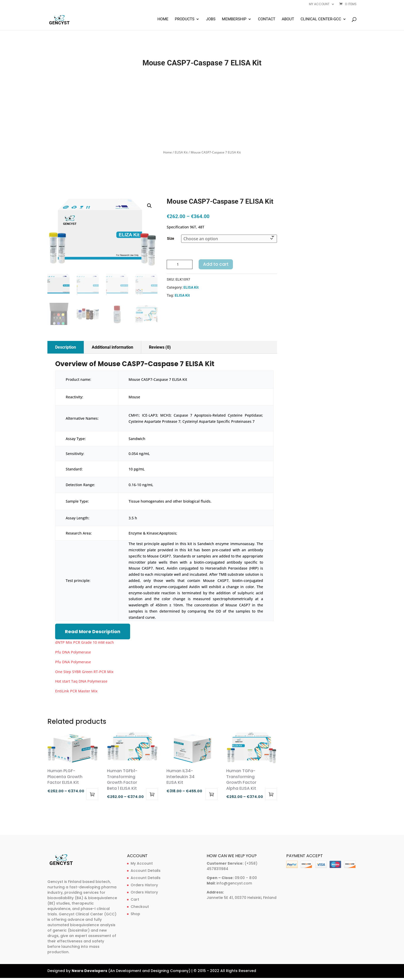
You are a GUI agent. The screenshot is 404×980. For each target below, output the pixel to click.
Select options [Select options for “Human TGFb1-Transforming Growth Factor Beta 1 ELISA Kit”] (152, 794)
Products (185, 19)
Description (66, 347)
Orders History (144, 885)
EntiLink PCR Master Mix (76, 691)
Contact (267, 19)
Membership (234, 19)
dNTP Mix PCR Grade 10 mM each (85, 642)
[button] (149, 206)
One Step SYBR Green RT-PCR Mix (84, 672)
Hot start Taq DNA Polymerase (81, 681)
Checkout (140, 907)
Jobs (211, 19)
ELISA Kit (181, 152)
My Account (142, 863)
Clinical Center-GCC (321, 19)
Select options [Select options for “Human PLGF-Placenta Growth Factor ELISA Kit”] (92, 794)
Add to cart (216, 264)
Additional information (112, 347)
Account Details (146, 871)
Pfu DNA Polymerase (73, 652)
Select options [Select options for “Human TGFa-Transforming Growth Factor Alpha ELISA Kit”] (271, 794)
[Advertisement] (202, 109)
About (288, 19)
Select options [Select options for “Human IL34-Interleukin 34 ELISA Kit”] (212, 794)
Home (163, 19)
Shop (135, 914)
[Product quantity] (180, 264)
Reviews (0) (160, 347)
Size (171, 238)
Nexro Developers (89, 971)
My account (319, 4)
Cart (135, 899)
